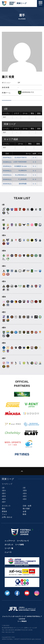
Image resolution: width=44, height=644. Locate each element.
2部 (24, 488)
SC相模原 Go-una (22, 166)
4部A (25, 493)
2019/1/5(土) (7, 184)
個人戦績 (26, 509)
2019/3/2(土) (7, 175)
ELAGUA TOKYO (22, 158)
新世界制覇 (24, 184)
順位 (4, 509)
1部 (3, 488)
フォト (4, 514)
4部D (4, 499)
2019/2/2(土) (7, 179)
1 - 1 (34, 175)
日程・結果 (27, 506)
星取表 (4, 511)
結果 (34, 153)
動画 (24, 514)
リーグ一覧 (9, 548)
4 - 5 (34, 162)
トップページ (10, 541)
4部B (4, 496)
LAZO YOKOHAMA (22, 162)
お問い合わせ (7, 517)
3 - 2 (34, 171)
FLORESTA (24, 171)
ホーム (28, 153)
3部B (25, 491)
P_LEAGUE (24, 179)
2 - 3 (34, 158)
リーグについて (23, 541)
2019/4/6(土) (7, 171)
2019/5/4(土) (7, 166)
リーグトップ (7, 484)
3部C (4, 493)
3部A (4, 491)
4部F (4, 502)
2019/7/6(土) (7, 158)
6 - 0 (34, 179)
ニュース (8, 552)
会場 (24, 511)
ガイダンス (6, 506)
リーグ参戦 (19, 545)
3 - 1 (34, 166)
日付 (7, 153)
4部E (25, 499)
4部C (25, 496)
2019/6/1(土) (7, 162)
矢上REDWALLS (23, 175)
